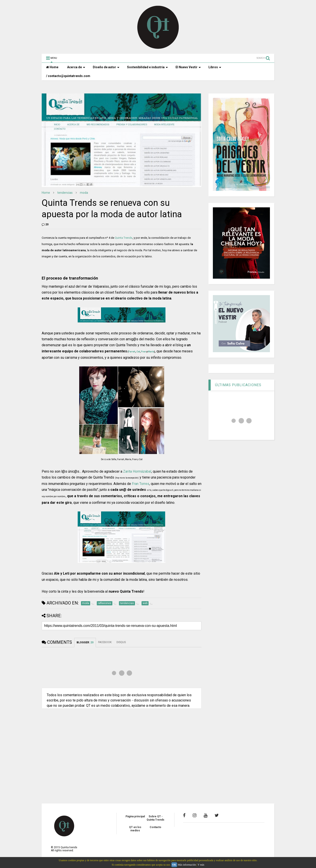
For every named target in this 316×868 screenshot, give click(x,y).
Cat (138, 352)
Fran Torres (141, 484)
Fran (144, 352)
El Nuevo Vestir (188, 67)
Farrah (132, 352)
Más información (187, 865)
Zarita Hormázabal (137, 471)
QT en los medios (135, 829)
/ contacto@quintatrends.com (68, 76)
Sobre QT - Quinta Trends (155, 818)
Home (52, 67)
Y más (201, 865)
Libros (215, 67)
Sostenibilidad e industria (147, 67)
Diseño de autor (106, 67)
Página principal (135, 816)
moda (84, 193)
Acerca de (76, 67)
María (151, 352)
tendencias (65, 193)
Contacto (155, 827)
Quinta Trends (124, 238)
